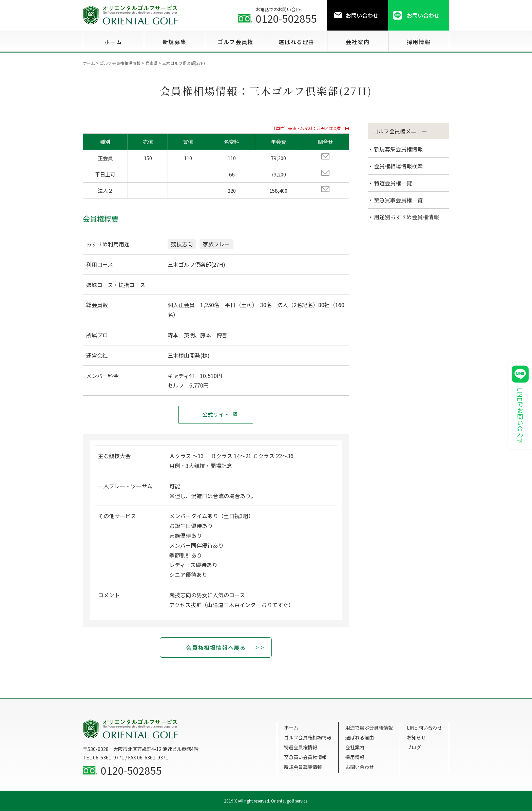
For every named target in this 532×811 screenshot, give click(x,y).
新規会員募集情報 (303, 767)
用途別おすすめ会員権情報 (406, 217)
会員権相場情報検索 (398, 166)
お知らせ (416, 737)
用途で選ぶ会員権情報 (369, 728)
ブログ (414, 747)
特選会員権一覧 (393, 183)
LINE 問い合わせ (424, 728)
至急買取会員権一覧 (398, 200)
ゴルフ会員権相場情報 (308, 737)
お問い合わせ (360, 767)
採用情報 (355, 757)
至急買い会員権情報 (305, 757)
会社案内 (355, 747)
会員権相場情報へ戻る (216, 647)
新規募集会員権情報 (398, 149)
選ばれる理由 (360, 737)
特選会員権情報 (301, 747)
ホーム (291, 728)
